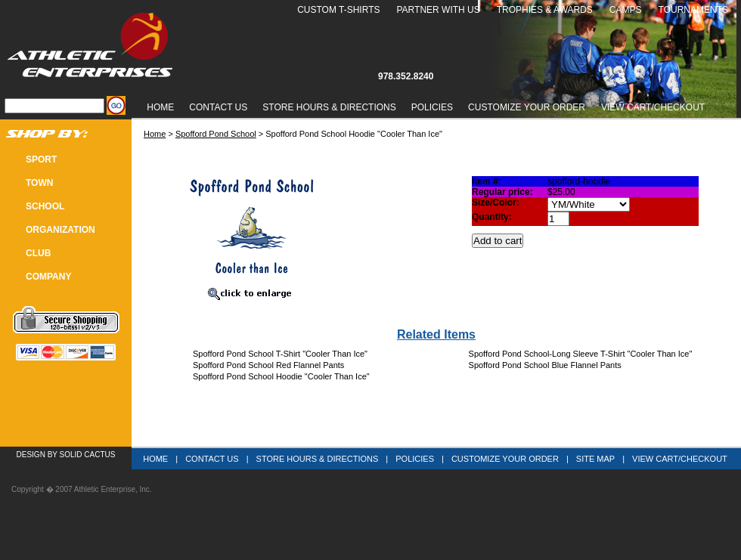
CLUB (38, 253)
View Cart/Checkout (680, 459)
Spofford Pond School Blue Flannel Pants (545, 365)
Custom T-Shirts (338, 10)
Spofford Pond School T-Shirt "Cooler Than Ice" (280, 354)
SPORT (41, 159)
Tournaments (693, 10)
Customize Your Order (527, 107)
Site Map (595, 459)
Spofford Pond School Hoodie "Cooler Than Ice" (281, 376)
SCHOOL (45, 206)
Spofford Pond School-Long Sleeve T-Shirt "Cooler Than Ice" (581, 354)
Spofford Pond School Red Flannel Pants (268, 365)
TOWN (39, 183)
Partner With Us (438, 10)
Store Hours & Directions (329, 107)
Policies (432, 107)
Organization (60, 230)
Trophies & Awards (545, 10)
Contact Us (218, 107)
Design (31, 455)
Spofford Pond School (216, 134)
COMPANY (48, 277)
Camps (626, 10)
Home (160, 107)
